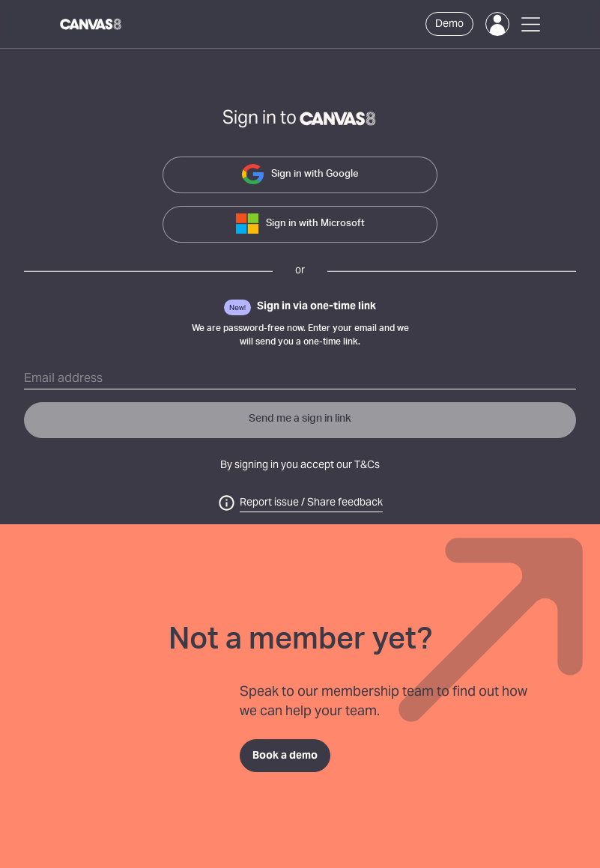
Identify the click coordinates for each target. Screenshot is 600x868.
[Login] (497, 24)
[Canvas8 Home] (91, 24)
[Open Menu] (531, 24)
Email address (63, 379)
